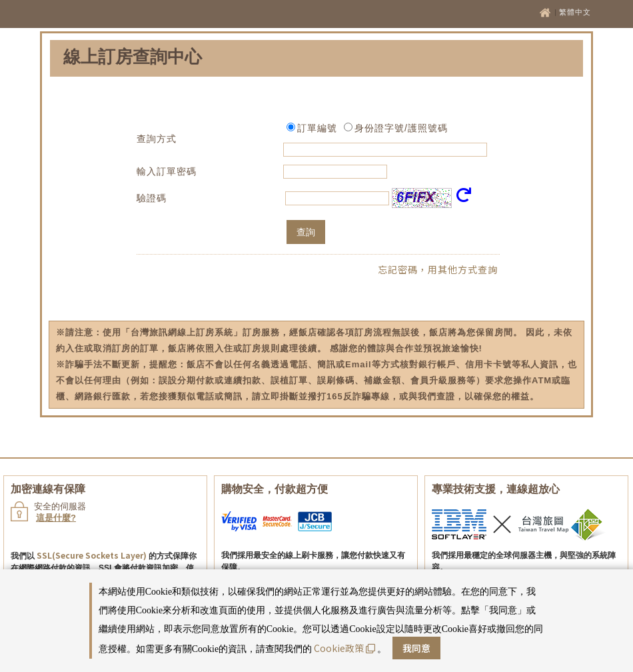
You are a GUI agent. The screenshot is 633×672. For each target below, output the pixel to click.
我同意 (416, 648)
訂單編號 (317, 128)
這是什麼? (56, 518)
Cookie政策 (344, 648)
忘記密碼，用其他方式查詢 (438, 269)
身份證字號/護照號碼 (401, 128)
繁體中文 (575, 12)
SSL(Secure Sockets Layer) (92, 555)
